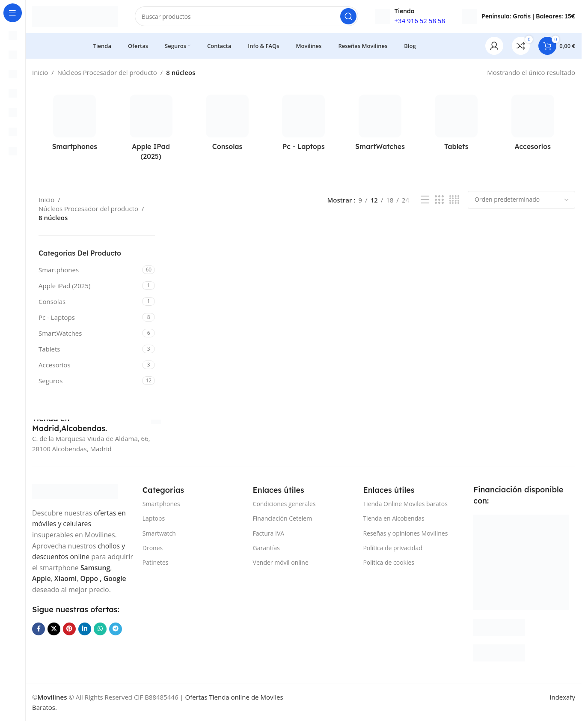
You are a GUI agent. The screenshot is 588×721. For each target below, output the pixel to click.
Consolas (52, 303)
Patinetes (156, 562)
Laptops (154, 519)
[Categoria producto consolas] (227, 126)
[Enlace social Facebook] (39, 640)
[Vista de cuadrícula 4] (454, 201)
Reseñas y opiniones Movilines (405, 533)
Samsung (47, 578)
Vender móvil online (281, 562)
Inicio (40, 74)
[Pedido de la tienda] (521, 201)
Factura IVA (269, 533)
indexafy (563, 697)
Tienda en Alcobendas (393, 519)
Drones (153, 548)
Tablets (49, 350)
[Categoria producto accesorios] (533, 126)
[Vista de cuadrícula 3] (439, 201)
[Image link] (75, 491)
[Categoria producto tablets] (456, 126)
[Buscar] (246, 17)
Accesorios (55, 366)
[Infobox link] (97, 424)
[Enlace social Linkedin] (85, 640)
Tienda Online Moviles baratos (405, 504)
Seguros (50, 382)
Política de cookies (389, 562)
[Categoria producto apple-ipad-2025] (151, 131)
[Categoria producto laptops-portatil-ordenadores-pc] (303, 126)
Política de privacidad (392, 548)
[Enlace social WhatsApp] (100, 640)
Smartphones (59, 271)
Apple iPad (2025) (64, 287)
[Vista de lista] (425, 201)
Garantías (266, 548)
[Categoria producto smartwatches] (380, 126)
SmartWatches (60, 334)
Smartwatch (159, 533)
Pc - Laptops (57, 319)
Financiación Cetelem (283, 519)
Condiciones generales (284, 504)
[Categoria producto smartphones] (74, 126)
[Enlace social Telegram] (116, 640)
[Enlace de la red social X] (54, 640)
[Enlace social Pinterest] (69, 640)
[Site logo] (75, 16)
